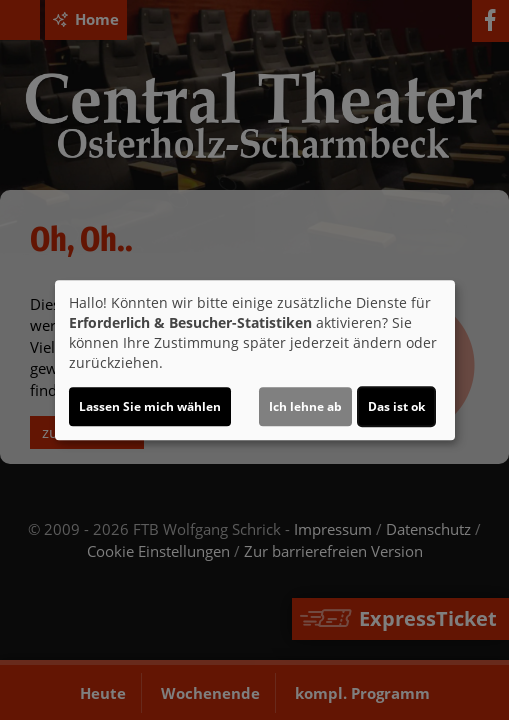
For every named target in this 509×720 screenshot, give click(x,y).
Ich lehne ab (305, 406)
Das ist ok (396, 406)
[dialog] (255, 360)
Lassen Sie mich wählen (150, 406)
